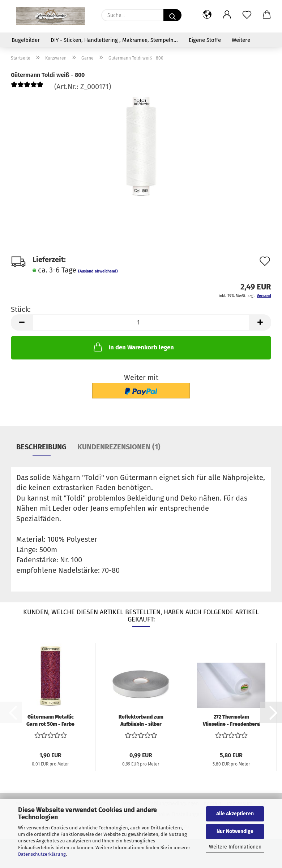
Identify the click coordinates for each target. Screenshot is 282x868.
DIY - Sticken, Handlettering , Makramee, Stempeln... (114, 40)
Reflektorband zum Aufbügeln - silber (141, 720)
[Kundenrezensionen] (27, 87)
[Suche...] (172, 15)
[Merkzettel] (247, 15)
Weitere (241, 40)
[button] (207, 15)
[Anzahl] (141, 322)
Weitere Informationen (235, 847)
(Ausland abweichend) (98, 271)
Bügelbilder (26, 40)
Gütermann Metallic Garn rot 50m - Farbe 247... (50, 720)
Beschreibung (41, 447)
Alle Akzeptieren (235, 814)
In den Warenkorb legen (133, 347)
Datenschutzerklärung (42, 854)
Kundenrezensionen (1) (119, 447)
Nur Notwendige (235, 831)
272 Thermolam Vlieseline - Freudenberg (231, 720)
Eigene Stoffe (205, 40)
